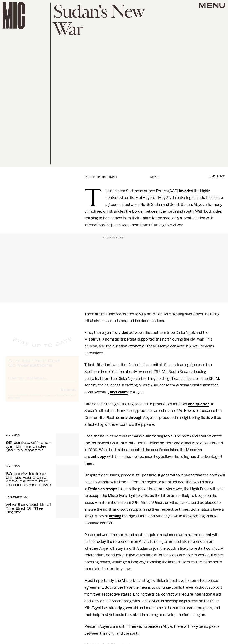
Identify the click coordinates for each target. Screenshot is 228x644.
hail (98, 379)
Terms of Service (64, 399)
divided (122, 333)
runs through (131, 418)
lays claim (119, 392)
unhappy (98, 457)
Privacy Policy (14, 402)
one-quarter (198, 404)
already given (120, 608)
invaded (186, 191)
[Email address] (42, 382)
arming (115, 516)
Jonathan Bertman (102, 177)
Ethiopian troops (103, 489)
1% (180, 411)
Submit (68, 393)
